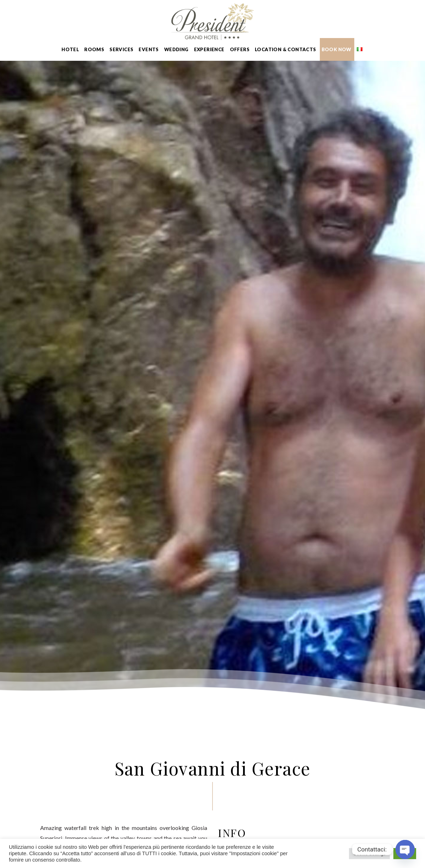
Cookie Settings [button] (369, 854)
